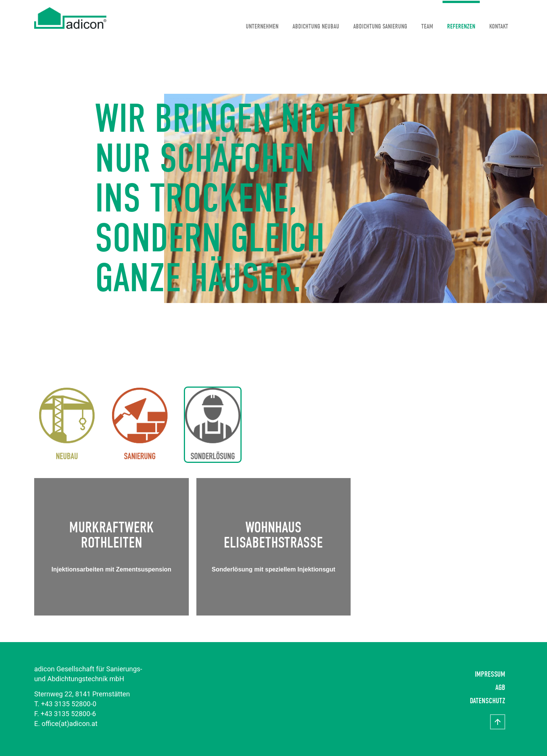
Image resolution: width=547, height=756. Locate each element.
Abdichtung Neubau (316, 26)
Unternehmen (262, 26)
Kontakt (499, 26)
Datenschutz (488, 701)
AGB (500, 687)
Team (427, 26)
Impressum (490, 674)
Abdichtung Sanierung (380, 26)
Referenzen (461, 26)
